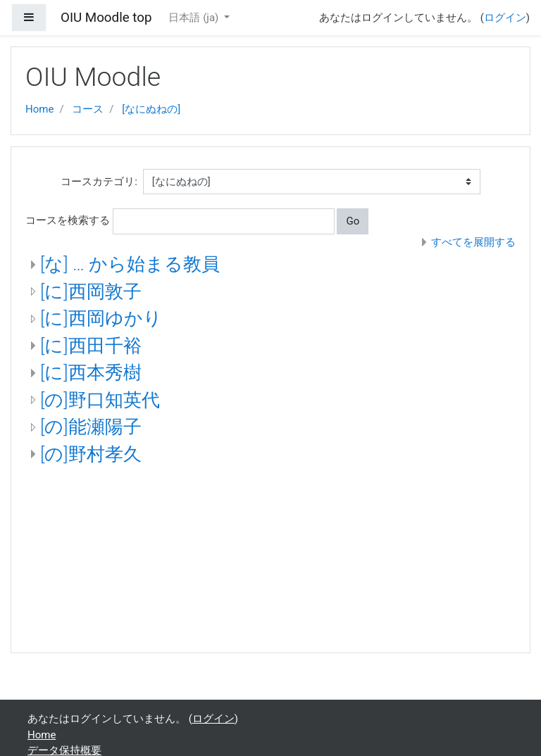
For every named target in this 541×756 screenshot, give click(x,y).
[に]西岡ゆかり (101, 318)
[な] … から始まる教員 (130, 264)
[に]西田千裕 (91, 346)
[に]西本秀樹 (91, 372)
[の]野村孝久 (91, 454)
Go (353, 221)
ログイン (505, 18)
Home (39, 109)
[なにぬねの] (151, 109)
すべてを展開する (473, 242)
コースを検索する (68, 220)
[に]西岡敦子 (91, 291)
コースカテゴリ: (99, 182)
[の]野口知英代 (100, 400)
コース (88, 109)
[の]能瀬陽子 (91, 427)
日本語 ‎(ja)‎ (195, 18)
